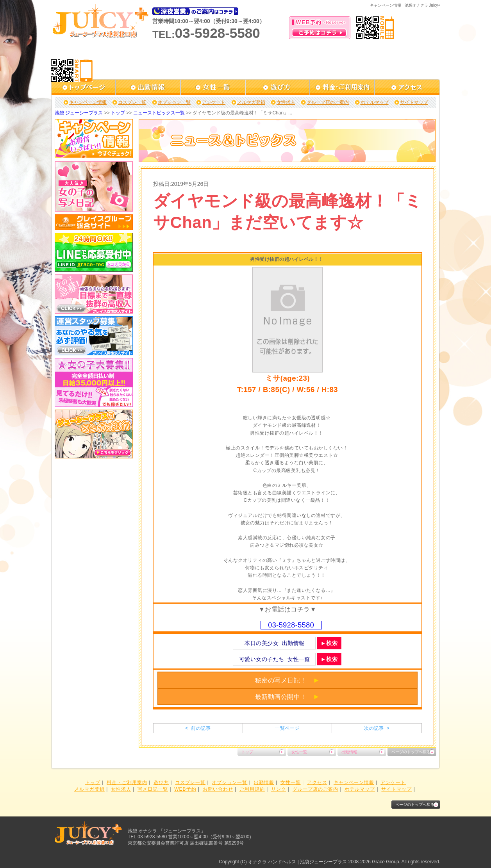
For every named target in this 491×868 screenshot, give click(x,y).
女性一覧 (299, 752)
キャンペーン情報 (88, 102)
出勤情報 (349, 752)
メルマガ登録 (251, 102)
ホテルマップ (375, 102)
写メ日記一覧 (153, 789)
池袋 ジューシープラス (79, 113)
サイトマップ (414, 102)
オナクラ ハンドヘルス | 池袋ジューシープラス (297, 862)
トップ (118, 113)
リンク (279, 789)
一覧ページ (287, 728)
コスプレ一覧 (132, 102)
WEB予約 (185, 789)
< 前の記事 (198, 728)
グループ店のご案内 (328, 102)
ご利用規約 (252, 789)
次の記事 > (377, 728)
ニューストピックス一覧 (159, 113)
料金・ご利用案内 (127, 782)
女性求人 (286, 102)
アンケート (214, 102)
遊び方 (161, 782)
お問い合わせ (218, 789)
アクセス (317, 782)
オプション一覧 (174, 102)
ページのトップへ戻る (411, 752)
